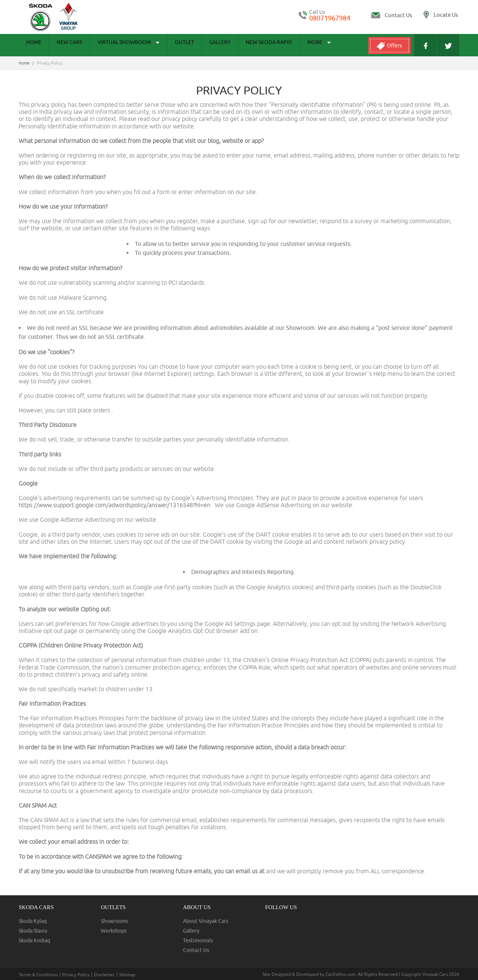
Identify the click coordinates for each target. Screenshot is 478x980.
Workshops (114, 931)
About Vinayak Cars (206, 921)
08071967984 (330, 18)
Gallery (193, 45)
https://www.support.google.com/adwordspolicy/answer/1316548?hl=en (115, 505)
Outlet (164, 45)
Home (31, 45)
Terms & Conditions (38, 975)
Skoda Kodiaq (34, 940)
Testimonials (198, 940)
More (281, 45)
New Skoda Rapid (236, 45)
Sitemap (127, 975)
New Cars (60, 45)
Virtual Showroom (114, 45)
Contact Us (196, 950)
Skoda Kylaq (33, 921)
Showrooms (114, 921)
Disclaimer (104, 975)
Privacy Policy (76, 975)
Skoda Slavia (33, 931)
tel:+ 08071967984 (303, 15)
